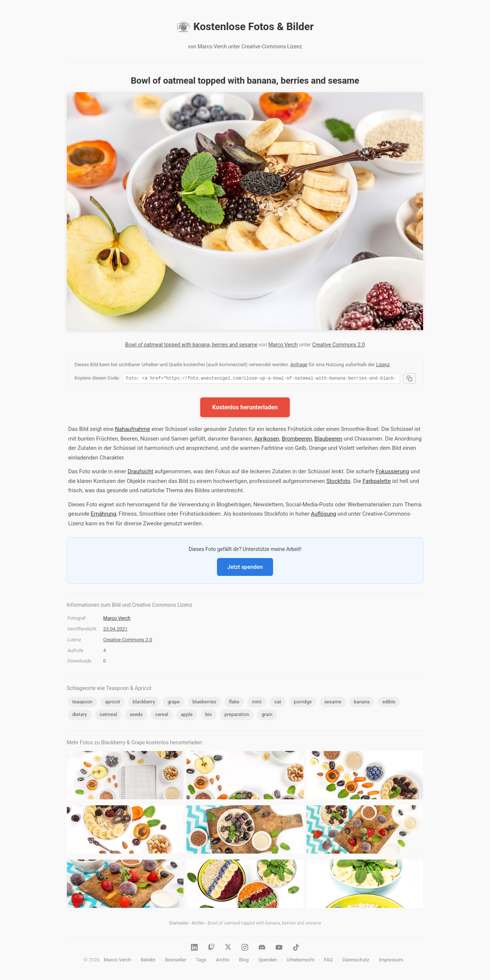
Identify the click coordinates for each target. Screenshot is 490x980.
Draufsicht (141, 473)
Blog (244, 961)
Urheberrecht (301, 961)
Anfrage (299, 365)
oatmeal (108, 715)
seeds (136, 715)
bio (208, 715)
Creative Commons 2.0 (338, 345)
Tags (201, 961)
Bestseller (176, 961)
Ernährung (103, 515)
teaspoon (82, 703)
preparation (237, 715)
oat (278, 703)
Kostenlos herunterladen (245, 408)
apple (187, 715)
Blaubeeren (328, 440)
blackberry (144, 703)
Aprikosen (267, 440)
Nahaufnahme (132, 430)
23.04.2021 (115, 630)
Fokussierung (392, 473)
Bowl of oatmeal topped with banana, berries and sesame (191, 345)
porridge (303, 703)
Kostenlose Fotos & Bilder (245, 27)
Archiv (198, 924)
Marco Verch (283, 345)
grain (267, 715)
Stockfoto (338, 482)
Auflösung (324, 515)
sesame (333, 703)
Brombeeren (297, 440)
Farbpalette (377, 482)
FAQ (328, 961)
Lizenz (383, 365)
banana (362, 703)
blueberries (204, 703)
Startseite (179, 924)
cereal (162, 715)
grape (174, 703)
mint (257, 703)
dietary (80, 715)
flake (234, 703)
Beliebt (148, 961)
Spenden (268, 961)
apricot (113, 703)
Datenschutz (356, 961)
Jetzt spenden (245, 568)
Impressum (391, 961)
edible (389, 703)
